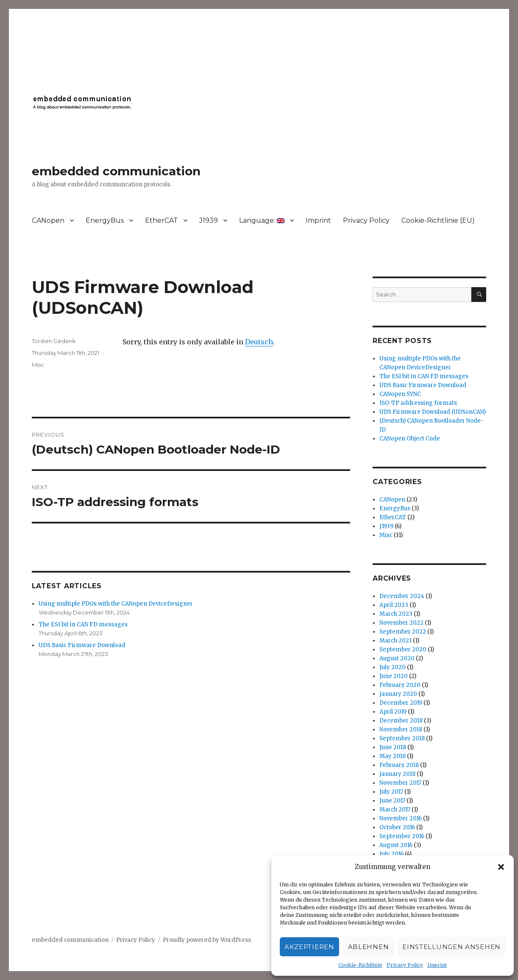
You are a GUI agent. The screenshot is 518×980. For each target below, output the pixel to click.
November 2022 (401, 623)
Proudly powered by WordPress (207, 940)
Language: (262, 220)
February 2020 (400, 685)
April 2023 (394, 605)
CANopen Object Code (410, 439)
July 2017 (391, 792)
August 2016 (396, 845)
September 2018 (402, 738)
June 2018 (393, 747)
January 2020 (398, 694)
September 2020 (403, 649)
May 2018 (393, 756)
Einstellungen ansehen (451, 947)
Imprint (437, 965)
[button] (501, 867)
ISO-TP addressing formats (418, 403)
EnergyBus (105, 220)
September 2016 (402, 836)
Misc (38, 365)
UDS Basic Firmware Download (82, 645)
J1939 (209, 220)
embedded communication (116, 171)
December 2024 (402, 596)
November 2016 (401, 818)
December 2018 (401, 721)
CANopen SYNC (400, 394)
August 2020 (397, 658)
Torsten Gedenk (54, 341)
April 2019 (393, 712)
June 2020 (394, 676)
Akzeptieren (309, 947)
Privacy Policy (405, 965)
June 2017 (392, 801)
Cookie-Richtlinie (360, 965)
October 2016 (397, 827)
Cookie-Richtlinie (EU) (438, 220)
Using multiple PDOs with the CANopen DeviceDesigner (116, 604)
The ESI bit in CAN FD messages (83, 624)
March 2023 (396, 614)
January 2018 (397, 774)
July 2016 (391, 854)
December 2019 (401, 703)
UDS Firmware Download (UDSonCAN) (433, 412)
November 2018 (401, 729)
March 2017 (395, 810)
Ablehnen (369, 947)
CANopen (48, 220)
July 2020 (393, 667)
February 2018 (399, 765)
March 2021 (395, 641)
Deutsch (259, 342)
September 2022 (403, 632)
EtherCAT (162, 220)
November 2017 (400, 783)
